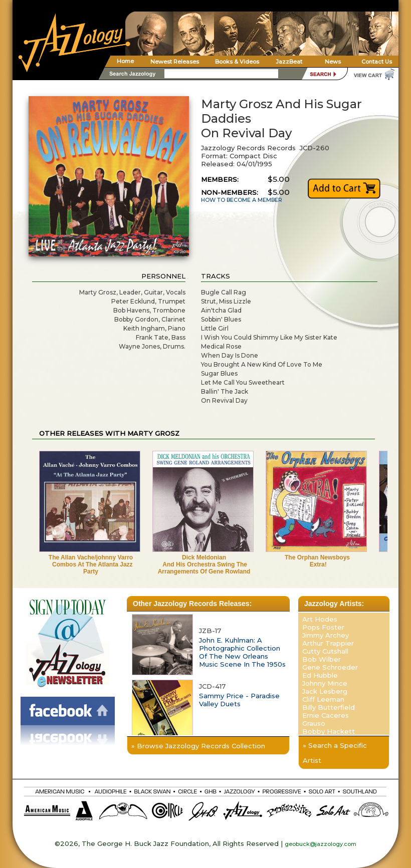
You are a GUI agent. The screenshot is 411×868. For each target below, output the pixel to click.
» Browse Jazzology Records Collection (198, 746)
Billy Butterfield (329, 707)
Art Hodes (320, 619)
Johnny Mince (325, 683)
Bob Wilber (322, 659)
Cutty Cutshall (325, 651)
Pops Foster (323, 627)
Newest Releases (175, 62)
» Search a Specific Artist (335, 753)
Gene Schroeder (330, 667)
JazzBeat (289, 62)
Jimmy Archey (326, 635)
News (333, 62)
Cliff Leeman (323, 699)
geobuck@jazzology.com (321, 844)
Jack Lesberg (325, 691)
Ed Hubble (320, 675)
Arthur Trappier (328, 643)
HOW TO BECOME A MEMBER (242, 200)
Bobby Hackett (329, 731)
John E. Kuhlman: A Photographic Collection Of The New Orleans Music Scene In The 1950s (242, 652)
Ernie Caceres (326, 715)
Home (125, 61)
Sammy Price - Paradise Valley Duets (239, 700)
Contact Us (377, 62)
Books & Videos (237, 62)
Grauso (314, 723)
